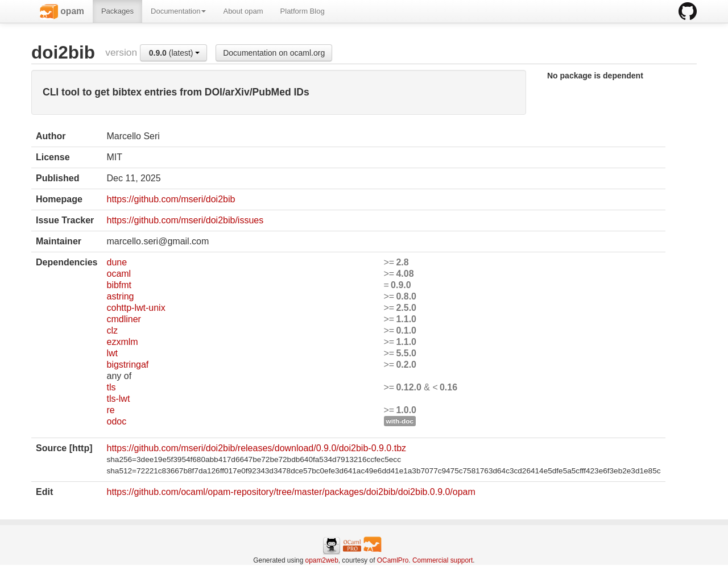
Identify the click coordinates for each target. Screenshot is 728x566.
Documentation (178, 11)
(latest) (175, 53)
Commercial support (442, 560)
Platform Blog (303, 11)
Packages (117, 11)
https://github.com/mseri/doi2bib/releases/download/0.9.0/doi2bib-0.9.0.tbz (256, 448)
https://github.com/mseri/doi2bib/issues (185, 220)
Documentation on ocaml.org (274, 53)
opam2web (322, 560)
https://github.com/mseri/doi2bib (171, 199)
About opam (243, 11)
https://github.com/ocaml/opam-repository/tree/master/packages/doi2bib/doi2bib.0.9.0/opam (291, 492)
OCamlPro (393, 560)
